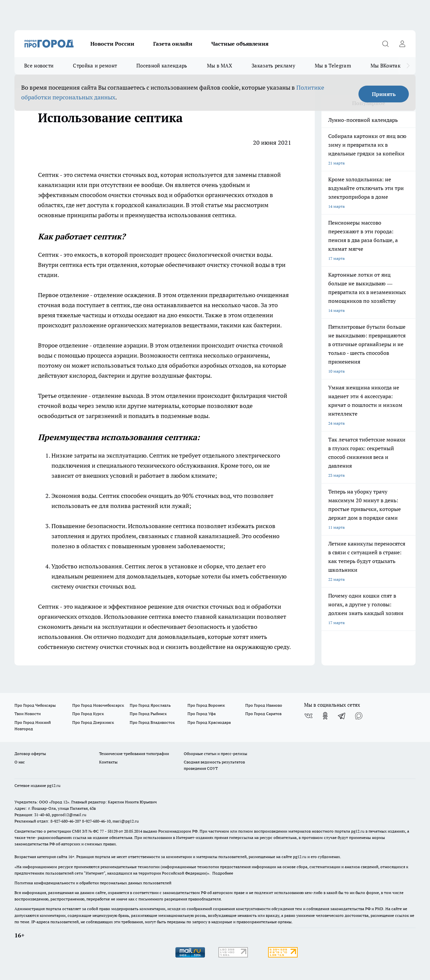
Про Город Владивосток (152, 722)
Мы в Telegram (333, 66)
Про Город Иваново (264, 705)
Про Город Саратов (263, 714)
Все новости (39, 66)
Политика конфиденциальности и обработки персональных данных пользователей (93, 883)
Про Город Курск (88, 714)
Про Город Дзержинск (93, 722)
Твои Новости (28, 714)
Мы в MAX (220, 66)
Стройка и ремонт (95, 66)
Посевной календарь (162, 66)
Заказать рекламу (273, 66)
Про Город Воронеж (206, 705)
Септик (49, 255)
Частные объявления (240, 44)
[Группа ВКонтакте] (308, 716)
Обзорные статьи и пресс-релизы (216, 754)
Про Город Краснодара (209, 722)
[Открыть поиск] (385, 44)
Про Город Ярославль (150, 705)
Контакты (108, 762)
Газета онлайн (173, 44)
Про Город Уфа (202, 714)
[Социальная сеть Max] (359, 716)
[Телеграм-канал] (342, 716)
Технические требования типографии (134, 754)
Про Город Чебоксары (35, 705)
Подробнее (223, 873)
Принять (384, 94)
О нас (20, 762)
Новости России (112, 44)
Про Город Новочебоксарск (98, 705)
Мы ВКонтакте (388, 66)
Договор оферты (30, 754)
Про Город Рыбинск (148, 714)
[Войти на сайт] (402, 44)
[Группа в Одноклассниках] (325, 716)
